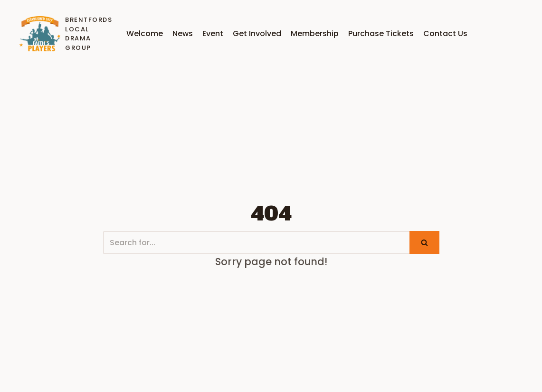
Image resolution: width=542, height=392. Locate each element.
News (183, 33)
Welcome (145, 33)
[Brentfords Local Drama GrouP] (64, 34)
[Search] (256, 243)
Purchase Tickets (381, 33)
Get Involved (257, 33)
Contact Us (445, 33)
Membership (315, 33)
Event (213, 33)
